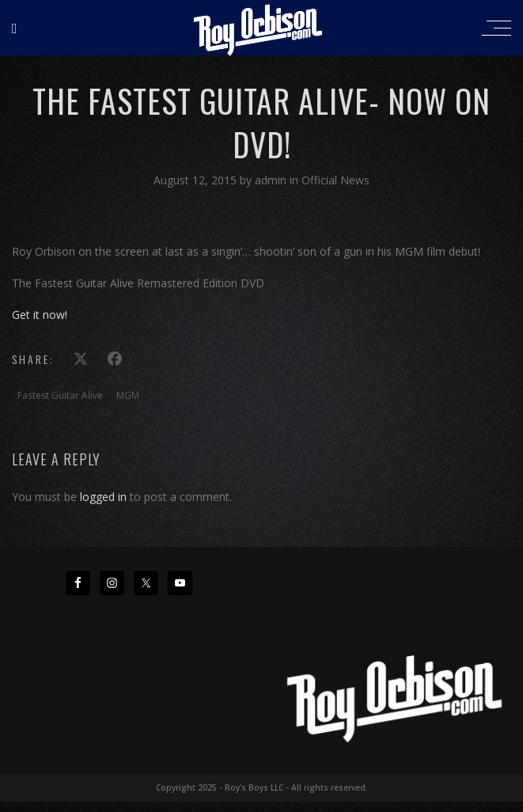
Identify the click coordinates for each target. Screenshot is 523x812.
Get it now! (40, 315)
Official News (335, 180)
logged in (103, 497)
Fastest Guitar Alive (60, 395)
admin (272, 180)
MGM (128, 395)
